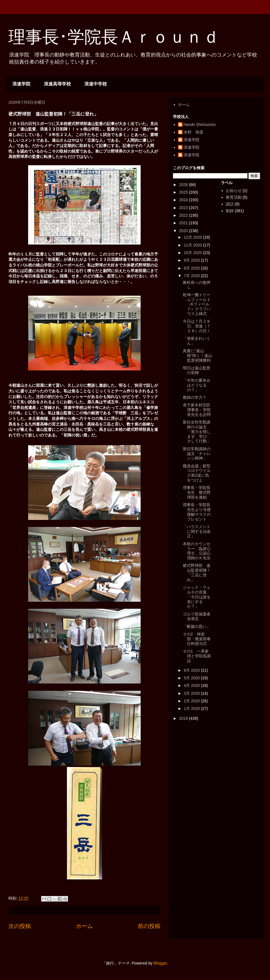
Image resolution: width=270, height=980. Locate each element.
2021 (184, 223)
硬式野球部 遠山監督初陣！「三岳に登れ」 (197, 572)
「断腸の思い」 (197, 626)
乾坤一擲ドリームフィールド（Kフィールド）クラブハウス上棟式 (197, 304)
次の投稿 (20, 926)
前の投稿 (149, 926)
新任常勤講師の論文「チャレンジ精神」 (197, 454)
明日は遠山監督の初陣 (197, 370)
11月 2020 (193, 245)
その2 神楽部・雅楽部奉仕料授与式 (197, 639)
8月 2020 (192, 268)
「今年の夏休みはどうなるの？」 (197, 385)
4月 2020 (192, 685)
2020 (184, 231)
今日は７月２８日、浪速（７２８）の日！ (197, 326)
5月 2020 (192, 678)
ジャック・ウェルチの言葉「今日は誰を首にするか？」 (197, 597)
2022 (184, 215)
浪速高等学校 (57, 84)
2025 (184, 192)
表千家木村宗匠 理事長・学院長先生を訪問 (199, 410)
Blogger (160, 963)
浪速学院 (21, 84)
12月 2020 (193, 237)
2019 (184, 718)
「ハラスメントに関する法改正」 (197, 531)
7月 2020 (192, 276)
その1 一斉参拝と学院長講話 (197, 656)
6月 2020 (192, 670)
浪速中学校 (96, 84)
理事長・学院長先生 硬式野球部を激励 (197, 492)
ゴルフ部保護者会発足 (197, 616)
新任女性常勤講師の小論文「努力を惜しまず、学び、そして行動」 (197, 432)
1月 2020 (192, 709)
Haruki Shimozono (200, 125)
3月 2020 (192, 693)
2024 (184, 200)
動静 (230, 211)
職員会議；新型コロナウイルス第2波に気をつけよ (197, 473)
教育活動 (234, 197)
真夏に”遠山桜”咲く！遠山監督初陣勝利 (197, 356)
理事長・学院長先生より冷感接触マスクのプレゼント (197, 512)
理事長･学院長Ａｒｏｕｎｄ (114, 37)
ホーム (84, 926)
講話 (230, 204)
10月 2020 (193, 253)
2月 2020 (192, 701)
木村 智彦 (193, 132)
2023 (184, 208)
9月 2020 (192, 260)
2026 (184, 185)
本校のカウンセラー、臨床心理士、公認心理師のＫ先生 (197, 551)
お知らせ (234, 191)
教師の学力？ (195, 397)
